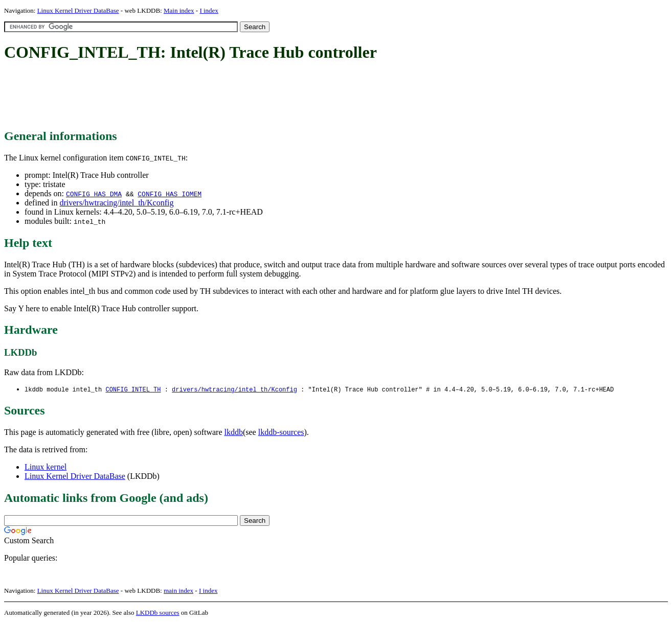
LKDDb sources (158, 613)
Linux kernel (46, 467)
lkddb (234, 433)
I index (209, 10)
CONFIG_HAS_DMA (94, 194)
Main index (179, 10)
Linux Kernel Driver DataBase (78, 10)
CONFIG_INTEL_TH (133, 390)
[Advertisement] (190, 96)
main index (178, 591)
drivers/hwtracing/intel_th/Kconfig (116, 203)
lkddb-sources (281, 433)
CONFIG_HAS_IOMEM (170, 194)
